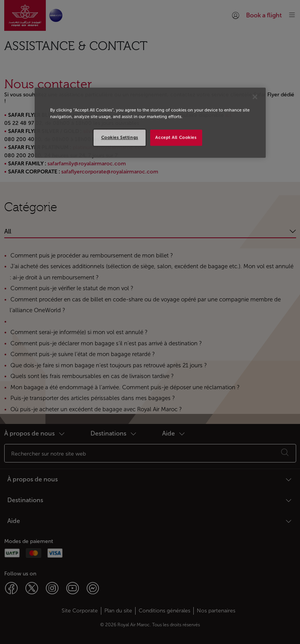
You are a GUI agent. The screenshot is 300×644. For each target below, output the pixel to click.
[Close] (255, 97)
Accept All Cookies (176, 137)
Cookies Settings (120, 137)
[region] (150, 123)
